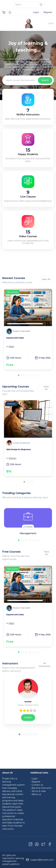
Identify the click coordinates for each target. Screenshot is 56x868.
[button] (19, 375)
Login (36, 12)
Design (13, 458)
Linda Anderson (22, 443)
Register (48, 12)
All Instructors (45, 665)
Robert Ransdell (22, 331)
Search (45, 80)
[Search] (29, 4)
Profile (28, 718)
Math (11, 347)
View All (46, 279)
